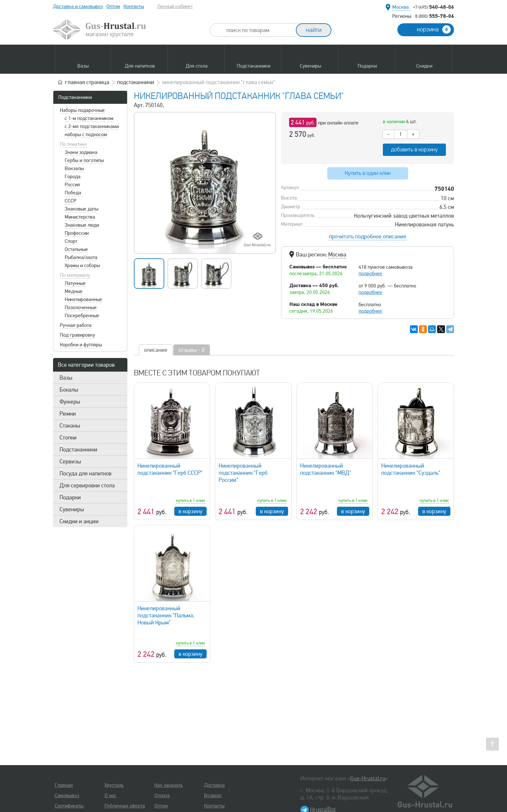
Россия (72, 185)
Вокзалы (74, 168)
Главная (64, 785)
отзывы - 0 (192, 350)
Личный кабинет (175, 6)
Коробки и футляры (81, 345)
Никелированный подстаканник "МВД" (326, 469)
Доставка (214, 785)
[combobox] (259, 30)
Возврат (213, 796)
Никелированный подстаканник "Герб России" (243, 473)
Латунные (75, 283)
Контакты (134, 6)
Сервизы (70, 461)
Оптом (113, 6)
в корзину (190, 511)
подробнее (370, 274)
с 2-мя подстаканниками (92, 126)
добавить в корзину (414, 150)
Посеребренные (82, 316)
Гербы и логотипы (84, 160)
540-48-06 (433, 7)
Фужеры (70, 402)
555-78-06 (435, 16)
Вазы (66, 378)
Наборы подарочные (82, 110)
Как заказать (168, 785)
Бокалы (69, 390)
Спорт (71, 241)
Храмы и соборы (82, 265)
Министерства (80, 217)
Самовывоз (67, 796)
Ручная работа (76, 325)
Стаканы (70, 426)
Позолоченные (81, 308)
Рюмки (68, 414)
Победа (73, 193)
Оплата (162, 796)
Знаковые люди (82, 225)
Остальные (76, 249)
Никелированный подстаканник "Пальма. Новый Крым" (166, 615)
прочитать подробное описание (368, 236)
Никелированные (83, 299)
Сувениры (72, 509)
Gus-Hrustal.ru (368, 778)
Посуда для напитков (86, 473)
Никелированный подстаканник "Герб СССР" (170, 469)
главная (87, 82)
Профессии (77, 233)
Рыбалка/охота (81, 257)
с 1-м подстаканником (89, 118)
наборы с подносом (86, 135)
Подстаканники (75, 97)
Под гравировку (77, 335)
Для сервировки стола (87, 485)
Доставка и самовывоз (78, 6)
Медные (74, 291)
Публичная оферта (125, 806)
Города (73, 177)
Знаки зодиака (81, 152)
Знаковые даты (81, 209)
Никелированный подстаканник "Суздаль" (411, 469)
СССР (70, 201)
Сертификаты (69, 806)
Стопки (68, 438)
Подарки (70, 497)
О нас (110, 796)
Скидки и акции (79, 521)
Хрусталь (114, 785)
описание (156, 350)
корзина (434, 29)
